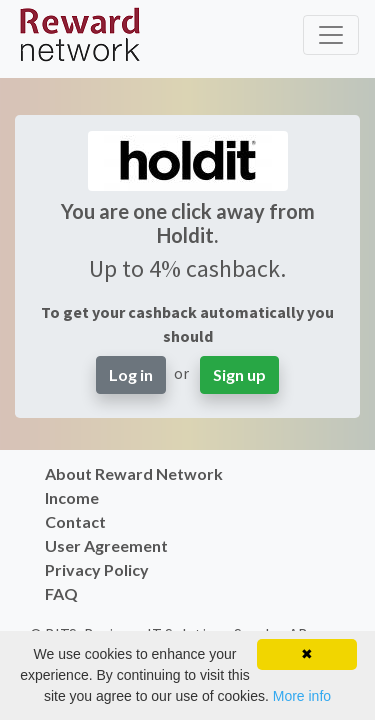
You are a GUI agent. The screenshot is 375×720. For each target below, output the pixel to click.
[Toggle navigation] (331, 35)
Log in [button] (131, 374)
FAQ (61, 593)
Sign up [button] (239, 374)
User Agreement (106, 545)
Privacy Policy (97, 569)
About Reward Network (134, 473)
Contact (75, 521)
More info (302, 696)
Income (72, 497)
